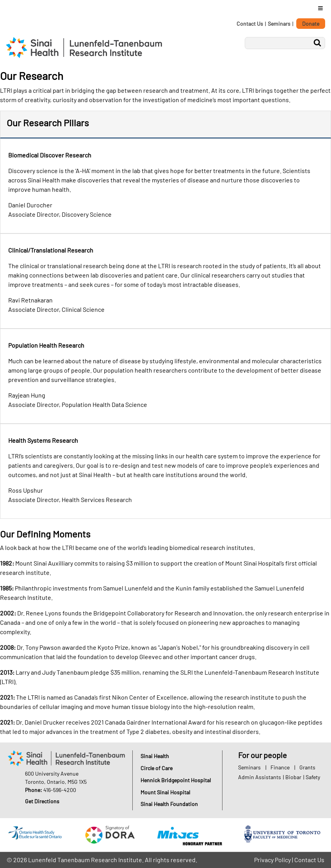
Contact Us (250, 24)
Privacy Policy (272, 860)
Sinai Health (155, 756)
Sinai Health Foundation (169, 804)
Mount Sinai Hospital (165, 792)
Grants (307, 767)
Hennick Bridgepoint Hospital (176, 780)
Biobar (293, 777)
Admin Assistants (260, 777)
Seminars (279, 24)
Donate (311, 24)
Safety (313, 777)
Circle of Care (157, 768)
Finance (280, 767)
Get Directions (42, 801)
